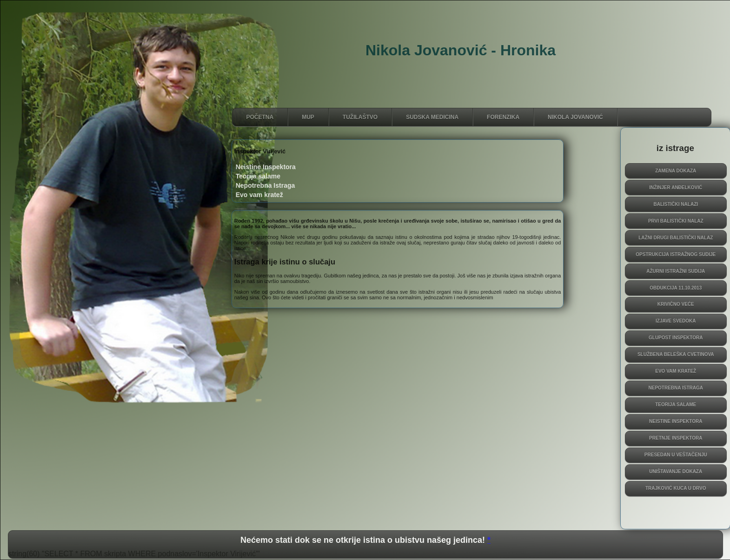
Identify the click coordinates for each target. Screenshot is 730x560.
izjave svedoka (676, 321)
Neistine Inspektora (676, 421)
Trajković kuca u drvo (676, 488)
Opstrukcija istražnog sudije (676, 254)
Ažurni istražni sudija (676, 271)
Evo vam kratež (676, 371)
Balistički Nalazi (676, 204)
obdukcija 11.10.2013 (676, 288)
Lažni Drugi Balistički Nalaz (676, 238)
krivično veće (676, 304)
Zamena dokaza (676, 171)
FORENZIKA (503, 117)
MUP (308, 117)
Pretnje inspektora (676, 438)
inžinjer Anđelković (676, 188)
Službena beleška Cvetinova (676, 354)
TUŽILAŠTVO (360, 117)
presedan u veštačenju (676, 455)
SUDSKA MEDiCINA (432, 117)
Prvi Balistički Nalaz (676, 221)
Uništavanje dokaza (676, 471)
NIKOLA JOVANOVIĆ (575, 117)
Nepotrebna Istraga (676, 388)
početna (260, 117)
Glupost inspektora (676, 338)
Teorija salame (676, 405)
